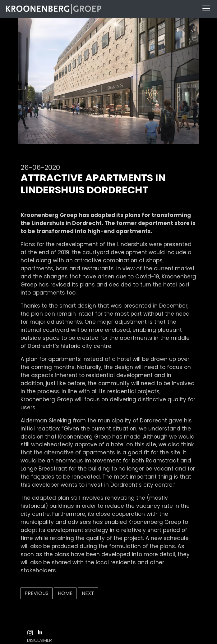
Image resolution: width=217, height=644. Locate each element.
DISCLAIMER (39, 640)
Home (65, 593)
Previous (37, 593)
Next (88, 593)
